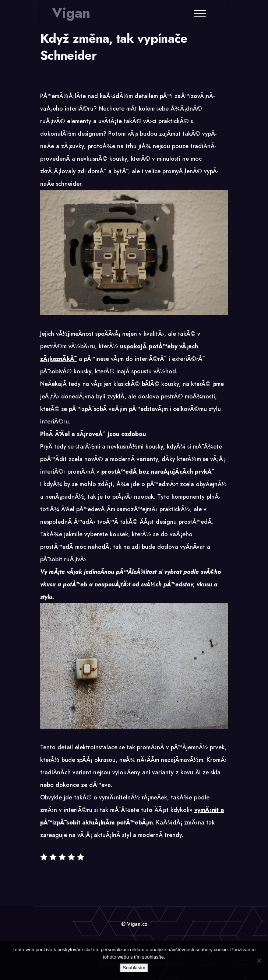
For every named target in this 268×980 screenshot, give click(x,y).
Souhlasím (134, 968)
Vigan (71, 13)
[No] (259, 960)
